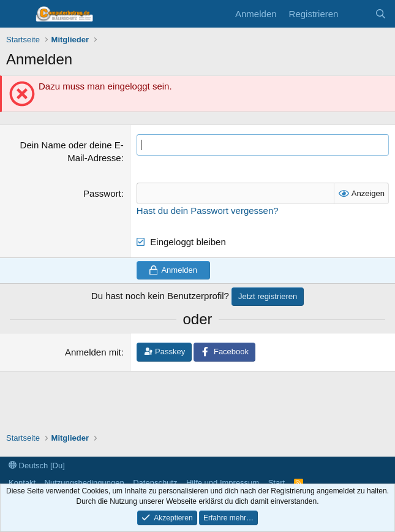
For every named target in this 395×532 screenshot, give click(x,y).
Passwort (102, 193)
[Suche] (381, 14)
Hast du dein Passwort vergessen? (208, 211)
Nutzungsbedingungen (85, 483)
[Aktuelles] (356, 14)
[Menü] (17, 14)
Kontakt (22, 483)
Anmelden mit (93, 352)
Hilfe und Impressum (223, 483)
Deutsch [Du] (37, 465)
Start (276, 483)
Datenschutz (155, 483)
